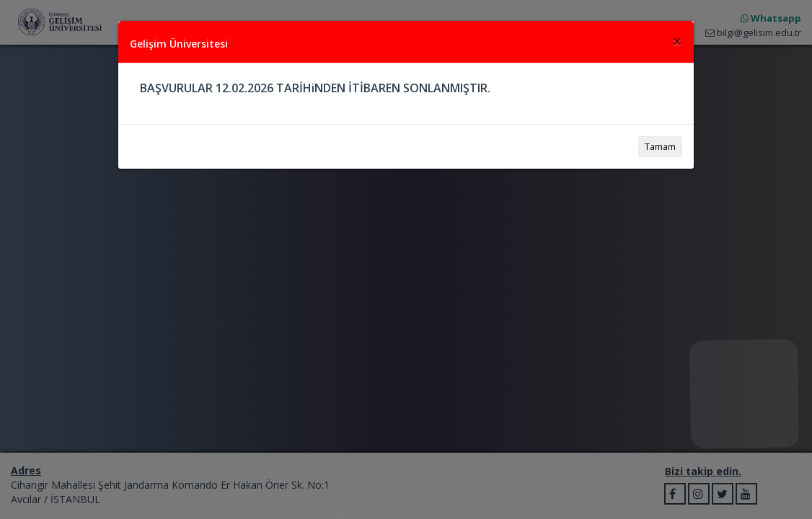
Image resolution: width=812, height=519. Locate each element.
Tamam (660, 146)
